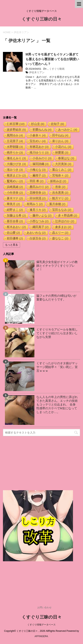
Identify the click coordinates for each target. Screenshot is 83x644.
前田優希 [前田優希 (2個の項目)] (15, 238)
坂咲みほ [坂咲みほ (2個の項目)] (58, 181)
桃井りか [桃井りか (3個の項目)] (15, 153)
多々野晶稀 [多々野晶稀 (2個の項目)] (68, 215)
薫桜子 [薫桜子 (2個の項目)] (39, 175)
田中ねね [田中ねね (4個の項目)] (60, 135)
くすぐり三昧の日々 (42, 19)
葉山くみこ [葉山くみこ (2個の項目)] (62, 170)
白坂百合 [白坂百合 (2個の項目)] (38, 238)
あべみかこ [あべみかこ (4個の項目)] (68, 130)
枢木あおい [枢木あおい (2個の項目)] (16, 227)
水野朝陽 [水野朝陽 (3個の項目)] (15, 147)
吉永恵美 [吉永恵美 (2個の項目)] (60, 193)
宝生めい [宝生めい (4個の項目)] (38, 141)
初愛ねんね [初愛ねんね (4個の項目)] (42, 130)
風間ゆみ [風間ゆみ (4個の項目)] (15, 135)
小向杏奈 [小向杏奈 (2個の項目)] (15, 193)
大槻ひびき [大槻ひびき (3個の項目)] (16, 164)
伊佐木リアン (37, 72)
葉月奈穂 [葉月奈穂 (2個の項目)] (57, 204)
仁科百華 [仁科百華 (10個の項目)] (16, 124)
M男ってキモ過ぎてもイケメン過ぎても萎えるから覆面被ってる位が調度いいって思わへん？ (52, 59)
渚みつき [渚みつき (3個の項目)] (15, 170)
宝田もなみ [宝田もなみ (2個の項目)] (62, 210)
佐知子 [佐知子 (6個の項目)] (57, 124)
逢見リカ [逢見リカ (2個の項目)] (38, 210)
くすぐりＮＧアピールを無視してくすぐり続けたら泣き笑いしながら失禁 (57, 333)
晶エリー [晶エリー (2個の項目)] (60, 233)
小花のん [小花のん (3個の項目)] (63, 147)
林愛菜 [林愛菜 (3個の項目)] (62, 153)
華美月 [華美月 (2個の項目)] (13, 204)
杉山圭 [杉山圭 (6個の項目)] (38, 124)
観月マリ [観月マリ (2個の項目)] (60, 198)
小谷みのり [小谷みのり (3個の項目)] (42, 158)
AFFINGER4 (41, 636)
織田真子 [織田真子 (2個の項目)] (41, 227)
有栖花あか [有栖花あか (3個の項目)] (39, 147)
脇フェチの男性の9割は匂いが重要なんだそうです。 (56, 298)
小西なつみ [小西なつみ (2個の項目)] (39, 221)
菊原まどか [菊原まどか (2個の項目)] (16, 175)
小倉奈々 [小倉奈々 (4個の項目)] (38, 135)
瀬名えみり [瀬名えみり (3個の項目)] (16, 158)
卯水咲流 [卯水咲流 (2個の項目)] (38, 198)
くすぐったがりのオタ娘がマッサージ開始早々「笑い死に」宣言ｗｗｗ (57, 367)
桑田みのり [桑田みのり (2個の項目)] (39, 187)
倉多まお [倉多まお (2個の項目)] (63, 227)
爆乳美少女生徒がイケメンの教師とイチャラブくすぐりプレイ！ (57, 266)
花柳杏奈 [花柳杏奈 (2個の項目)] (38, 193)
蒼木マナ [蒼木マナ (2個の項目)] (15, 198)
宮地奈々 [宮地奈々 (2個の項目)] (60, 175)
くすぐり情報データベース (41, 625)
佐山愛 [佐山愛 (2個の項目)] (13, 233)
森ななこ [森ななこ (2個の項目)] (60, 238)
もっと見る (12, 245)
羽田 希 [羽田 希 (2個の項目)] (37, 181)
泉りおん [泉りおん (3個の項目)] (60, 141)
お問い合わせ (44, 607)
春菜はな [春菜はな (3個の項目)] (66, 158)
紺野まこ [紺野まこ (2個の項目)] (15, 210)
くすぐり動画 (57, 69)
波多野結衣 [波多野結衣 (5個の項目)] (16, 130)
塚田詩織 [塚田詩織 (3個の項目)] (41, 164)
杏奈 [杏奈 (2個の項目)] (60, 187)
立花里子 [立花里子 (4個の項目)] (15, 141)
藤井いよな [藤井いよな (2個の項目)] (42, 215)
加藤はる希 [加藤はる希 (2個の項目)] (16, 215)
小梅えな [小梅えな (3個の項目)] (38, 170)
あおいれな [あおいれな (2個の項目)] (36, 233)
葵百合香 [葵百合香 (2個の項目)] (15, 221)
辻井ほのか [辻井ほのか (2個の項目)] (65, 221)
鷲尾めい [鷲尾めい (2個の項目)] (15, 181)
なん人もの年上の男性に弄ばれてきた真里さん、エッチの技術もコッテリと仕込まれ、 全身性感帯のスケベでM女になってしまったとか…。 (57, 404)
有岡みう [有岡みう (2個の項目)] (35, 204)
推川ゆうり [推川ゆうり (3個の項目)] (39, 153)
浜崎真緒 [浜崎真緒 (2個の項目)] (15, 187)
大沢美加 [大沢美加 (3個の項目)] (63, 164)
